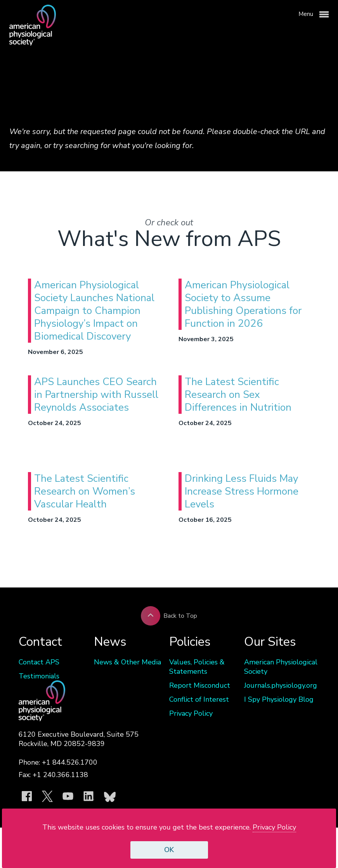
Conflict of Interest (199, 699)
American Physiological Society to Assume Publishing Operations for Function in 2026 (243, 304)
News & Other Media (127, 662)
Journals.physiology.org (281, 685)
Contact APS (39, 662)
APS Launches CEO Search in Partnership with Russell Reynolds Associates (96, 395)
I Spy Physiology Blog (279, 699)
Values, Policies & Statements (197, 667)
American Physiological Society (281, 667)
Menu (314, 14)
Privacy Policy (191, 713)
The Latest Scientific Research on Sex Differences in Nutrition (238, 395)
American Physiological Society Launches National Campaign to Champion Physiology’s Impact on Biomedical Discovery (94, 311)
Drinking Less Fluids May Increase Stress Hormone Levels (242, 491)
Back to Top (169, 616)
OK (169, 850)
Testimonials (39, 676)
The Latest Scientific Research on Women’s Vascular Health (85, 491)
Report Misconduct (200, 685)
